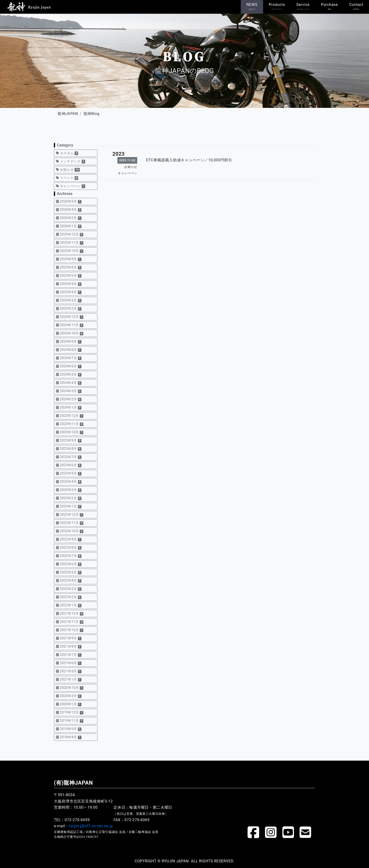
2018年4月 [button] (69, 737)
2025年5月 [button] (69, 284)
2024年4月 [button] (69, 383)
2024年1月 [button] (69, 408)
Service (303, 6)
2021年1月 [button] (69, 679)
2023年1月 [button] (69, 506)
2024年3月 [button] (69, 391)
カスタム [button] (67, 153)
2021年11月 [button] (70, 622)
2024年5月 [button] (69, 375)
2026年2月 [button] (69, 218)
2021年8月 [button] (69, 647)
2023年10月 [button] (70, 432)
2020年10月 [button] (70, 688)
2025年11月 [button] (70, 243)
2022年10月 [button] (70, 531)
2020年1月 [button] (69, 704)
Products (277, 6)
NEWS (252, 6)
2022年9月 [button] (69, 539)
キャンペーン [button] (71, 186)
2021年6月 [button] (69, 663)
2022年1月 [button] (69, 605)
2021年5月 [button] (69, 671)
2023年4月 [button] (69, 482)
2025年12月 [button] (70, 234)
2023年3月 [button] (69, 490)
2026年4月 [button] (69, 210)
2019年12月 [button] (70, 712)
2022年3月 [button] (69, 589)
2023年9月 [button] (69, 440)
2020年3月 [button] (69, 696)
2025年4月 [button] (69, 292)
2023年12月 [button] (70, 416)
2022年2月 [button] (69, 597)
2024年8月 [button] (69, 350)
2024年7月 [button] (69, 358)
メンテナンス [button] (71, 161)
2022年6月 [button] (69, 564)
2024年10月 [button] (70, 333)
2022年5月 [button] (69, 572)
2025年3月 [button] (69, 300)
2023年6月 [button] (69, 465)
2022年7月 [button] (69, 556)
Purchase (329, 6)
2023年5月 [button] (69, 473)
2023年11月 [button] (70, 424)
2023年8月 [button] (69, 449)
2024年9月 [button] (69, 342)
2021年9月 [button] (69, 638)
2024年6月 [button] (69, 366)
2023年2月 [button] (69, 498)
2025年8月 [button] (69, 267)
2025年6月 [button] (69, 276)
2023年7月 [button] (69, 457)
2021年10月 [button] (70, 630)
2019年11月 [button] (70, 721)
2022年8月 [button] (69, 548)
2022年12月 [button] (70, 515)
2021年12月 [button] (70, 614)
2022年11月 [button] (70, 523)
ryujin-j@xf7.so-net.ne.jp (91, 826)
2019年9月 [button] (69, 729)
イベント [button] (67, 178)
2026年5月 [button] (69, 201)
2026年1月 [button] (69, 226)
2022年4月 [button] (69, 581)
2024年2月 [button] (69, 399)
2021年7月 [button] (69, 655)
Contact (356, 6)
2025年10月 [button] (70, 251)
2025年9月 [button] (69, 259)
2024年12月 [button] (70, 317)
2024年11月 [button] (70, 325)
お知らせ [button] (68, 170)
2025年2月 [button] (69, 309)
